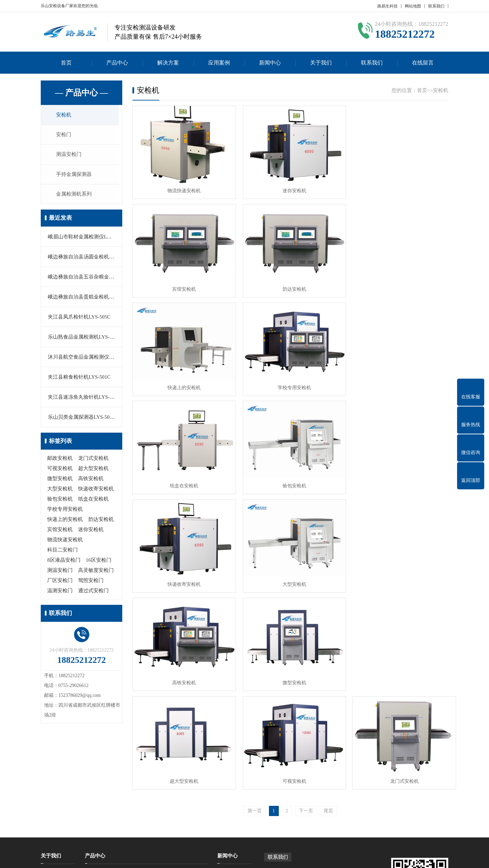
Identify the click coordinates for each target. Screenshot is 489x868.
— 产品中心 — (81, 93)
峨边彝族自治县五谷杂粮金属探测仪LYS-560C (99, 278)
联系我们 (436, 6)
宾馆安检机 (60, 531)
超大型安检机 (93, 470)
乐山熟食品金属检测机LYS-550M (85, 338)
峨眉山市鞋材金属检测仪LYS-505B (87, 238)
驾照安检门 (91, 582)
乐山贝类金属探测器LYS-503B (82, 418)
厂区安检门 (60, 582)
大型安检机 (60, 490)
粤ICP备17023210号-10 (266, 858)
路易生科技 (387, 6)
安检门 (64, 135)
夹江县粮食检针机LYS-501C (79, 378)
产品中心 (117, 63)
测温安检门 (69, 155)
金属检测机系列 (75, 195)
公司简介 (50, 769)
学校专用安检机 (65, 510)
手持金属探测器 (75, 175)
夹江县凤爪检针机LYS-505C (79, 318)
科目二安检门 (62, 551)
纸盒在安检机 (93, 500)
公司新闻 (227, 769)
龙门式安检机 (93, 459)
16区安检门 (99, 561)
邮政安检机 (60, 459)
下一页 (306, 603)
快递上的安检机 (65, 521)
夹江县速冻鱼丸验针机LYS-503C (84, 398)
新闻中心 (270, 63)
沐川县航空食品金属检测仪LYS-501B (89, 358)
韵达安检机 (101, 521)
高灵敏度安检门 (96, 572)
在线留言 (423, 63)
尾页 (328, 603)
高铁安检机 (91, 480)
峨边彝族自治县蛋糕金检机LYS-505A (89, 298)
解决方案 (168, 63)
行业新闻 (227, 780)
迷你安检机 (91, 531)
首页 (66, 63)
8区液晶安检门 (64, 561)
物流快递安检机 (65, 541)
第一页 (255, 603)
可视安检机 (60, 470)
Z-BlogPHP (394, 858)
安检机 (64, 115)
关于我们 (321, 63)
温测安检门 (60, 592)
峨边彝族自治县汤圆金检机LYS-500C (89, 258)
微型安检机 (60, 480)
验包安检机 (60, 500)
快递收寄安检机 (96, 490)
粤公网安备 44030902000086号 (329, 858)
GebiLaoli (434, 858)
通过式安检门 (93, 592)
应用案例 (219, 63)
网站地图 (413, 6)
